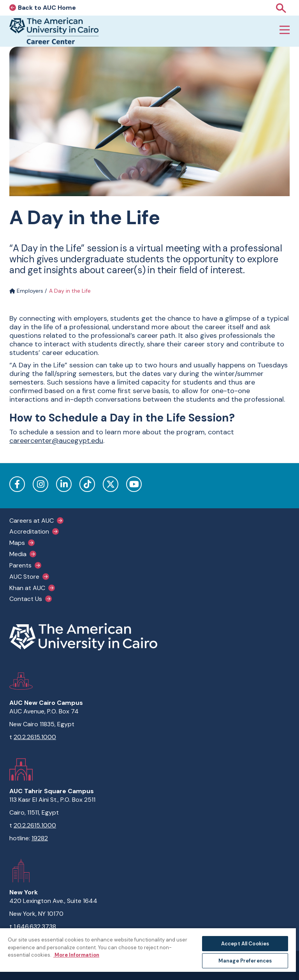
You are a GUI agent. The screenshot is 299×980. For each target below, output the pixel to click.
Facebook (17, 484)
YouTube (134, 484)
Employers (26, 291)
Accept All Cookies (245, 944)
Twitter (111, 484)
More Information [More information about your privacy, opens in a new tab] (76, 955)
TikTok (87, 484)
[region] (148, 954)
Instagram (40, 484)
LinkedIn (64, 484)
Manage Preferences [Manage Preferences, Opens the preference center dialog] (245, 961)
